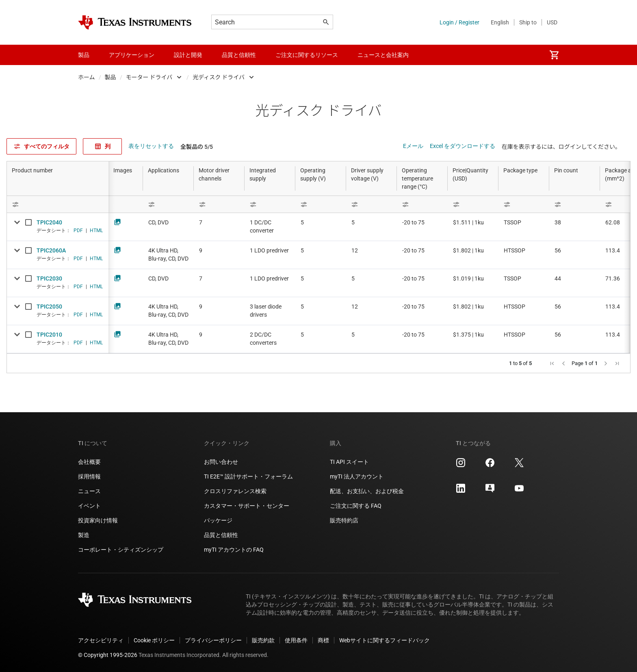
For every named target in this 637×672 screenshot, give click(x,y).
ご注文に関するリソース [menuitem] (307, 55)
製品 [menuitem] (84, 55)
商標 (323, 640)
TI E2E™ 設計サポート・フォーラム (248, 476)
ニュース (89, 491)
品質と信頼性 (221, 535)
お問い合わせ (221, 462)
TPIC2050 (49, 307)
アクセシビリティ (101, 640)
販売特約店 (344, 520)
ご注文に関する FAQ (356, 506)
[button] (552, 363)
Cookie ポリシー (154, 640)
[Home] (135, 22)
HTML (96, 231)
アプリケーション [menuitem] (132, 55)
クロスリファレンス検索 (235, 491)
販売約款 (263, 640)
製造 (84, 535)
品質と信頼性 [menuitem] (239, 55)
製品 (110, 77)
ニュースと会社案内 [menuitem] (383, 55)
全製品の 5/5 (197, 147)
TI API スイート (349, 462)
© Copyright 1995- (108, 655)
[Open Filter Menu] (58, 204)
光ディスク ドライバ (219, 77)
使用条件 (296, 640)
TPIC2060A (51, 250)
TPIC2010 (49, 335)
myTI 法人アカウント (357, 476)
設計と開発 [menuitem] (188, 55)
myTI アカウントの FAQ (234, 550)
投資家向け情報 (98, 520)
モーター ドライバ (149, 77)
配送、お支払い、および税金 (367, 491)
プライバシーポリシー (213, 640)
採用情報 (89, 476)
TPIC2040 (49, 222)
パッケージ (218, 520)
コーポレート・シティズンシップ (121, 550)
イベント (89, 506)
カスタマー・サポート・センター (247, 506)
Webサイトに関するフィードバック (385, 640)
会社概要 (89, 462)
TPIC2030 (49, 278)
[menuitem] (554, 55)
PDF (78, 231)
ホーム (87, 77)
